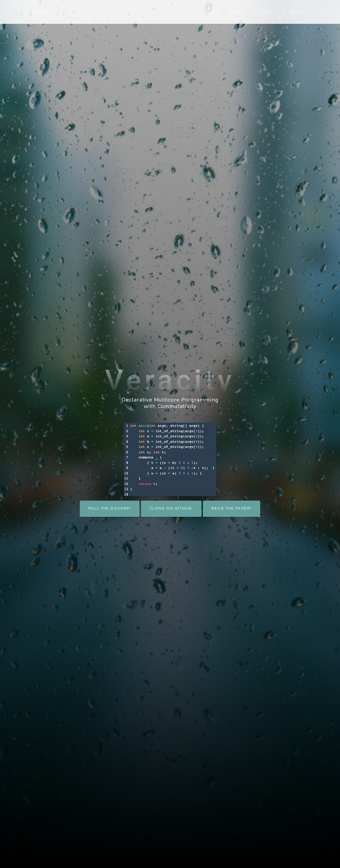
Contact (297, 12)
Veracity (40, 12)
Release (267, 12)
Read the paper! (232, 508)
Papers (237, 12)
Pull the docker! (110, 508)
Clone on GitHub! (171, 508)
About (210, 12)
